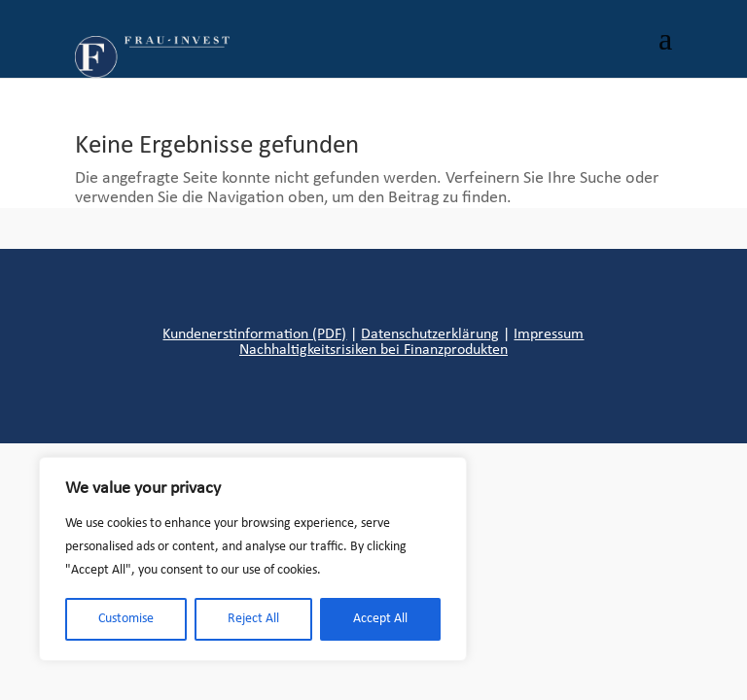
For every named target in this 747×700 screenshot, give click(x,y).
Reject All (253, 619)
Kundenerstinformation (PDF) (254, 334)
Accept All (380, 619)
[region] (253, 559)
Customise (126, 619)
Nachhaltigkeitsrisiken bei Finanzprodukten (373, 350)
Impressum (549, 334)
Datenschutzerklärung (430, 334)
